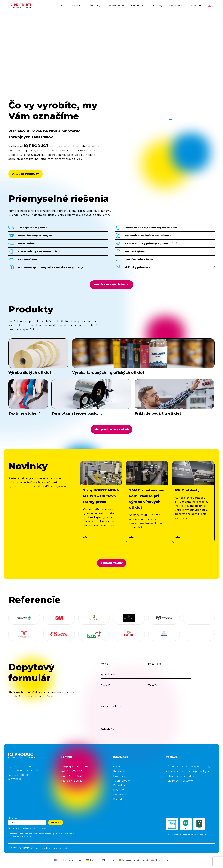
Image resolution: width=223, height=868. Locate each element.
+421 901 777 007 (71, 771)
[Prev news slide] (109, 553)
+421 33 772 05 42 (72, 781)
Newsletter (13, 818)
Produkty (94, 6)
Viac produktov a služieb (111, 429)
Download (138, 6)
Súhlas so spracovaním (29, 828)
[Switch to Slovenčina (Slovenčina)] (160, 860)
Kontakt (196, 6)
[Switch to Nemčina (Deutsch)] (101, 860)
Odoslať (107, 729)
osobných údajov (39, 828)
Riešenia (76, 6)
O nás (60, 6)
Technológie (116, 6)
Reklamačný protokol (180, 781)
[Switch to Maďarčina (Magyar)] (133, 860)
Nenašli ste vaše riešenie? (112, 284)
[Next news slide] (114, 553)
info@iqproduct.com (74, 767)
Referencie (176, 6)
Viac (87, 537)
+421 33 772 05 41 (71, 776)
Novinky (157, 6)
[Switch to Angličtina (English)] (69, 860)
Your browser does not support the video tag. (111, 66)
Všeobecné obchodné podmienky (188, 767)
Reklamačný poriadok (180, 776)
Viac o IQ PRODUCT (25, 174)
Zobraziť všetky (112, 563)
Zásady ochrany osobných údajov (187, 771)
